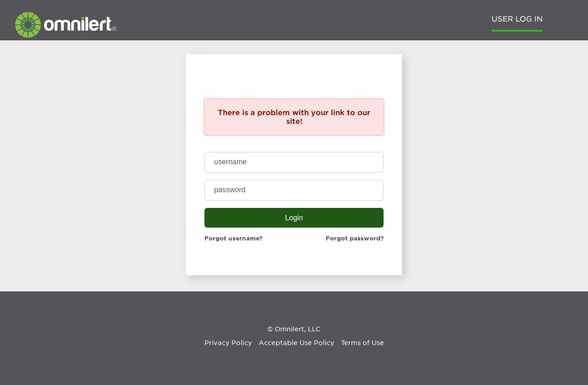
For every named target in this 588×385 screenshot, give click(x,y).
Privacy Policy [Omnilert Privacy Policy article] (228, 343)
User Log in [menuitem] (517, 19)
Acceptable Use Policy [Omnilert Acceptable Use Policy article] (297, 343)
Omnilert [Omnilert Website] (289, 329)
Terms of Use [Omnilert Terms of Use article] (362, 343)
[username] (294, 162)
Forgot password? (355, 238)
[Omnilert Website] (66, 35)
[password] (294, 190)
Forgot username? (233, 238)
